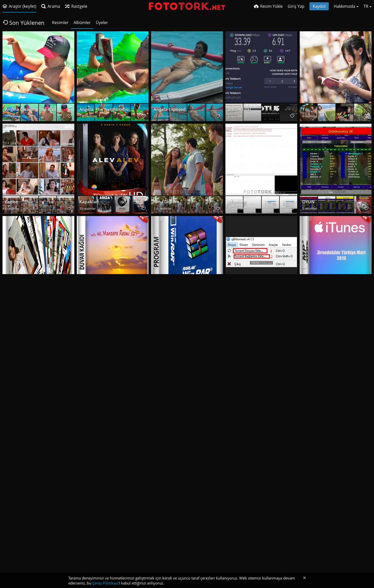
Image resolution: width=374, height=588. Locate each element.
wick (232, 480)
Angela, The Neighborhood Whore (106, 111)
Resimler (60, 23)
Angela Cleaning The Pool (29, 111)
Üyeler (102, 23)
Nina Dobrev (166, 203)
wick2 (159, 480)
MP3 (306, 295)
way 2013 (88, 572)
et (304, 480)
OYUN (308, 203)
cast (9, 480)
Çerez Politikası (105, 583)
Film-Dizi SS (90, 388)
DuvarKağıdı (91, 295)
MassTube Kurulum (172, 572)
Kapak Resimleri (169, 388)
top (305, 388)
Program (162, 295)
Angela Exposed (169, 111)
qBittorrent (239, 295)
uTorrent (236, 203)
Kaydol (319, 6)
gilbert (11, 572)
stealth (234, 388)
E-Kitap (12, 295)
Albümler (82, 23)
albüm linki (238, 111)
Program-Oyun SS (22, 388)
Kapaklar (88, 203)
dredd (85, 480)
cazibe (11, 203)
